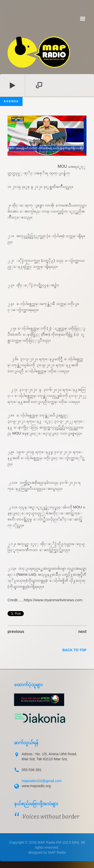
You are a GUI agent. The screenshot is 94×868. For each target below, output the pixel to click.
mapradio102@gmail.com (42, 781)
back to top (74, 650)
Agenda (11, 101)
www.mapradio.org (36, 786)
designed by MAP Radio (47, 852)
